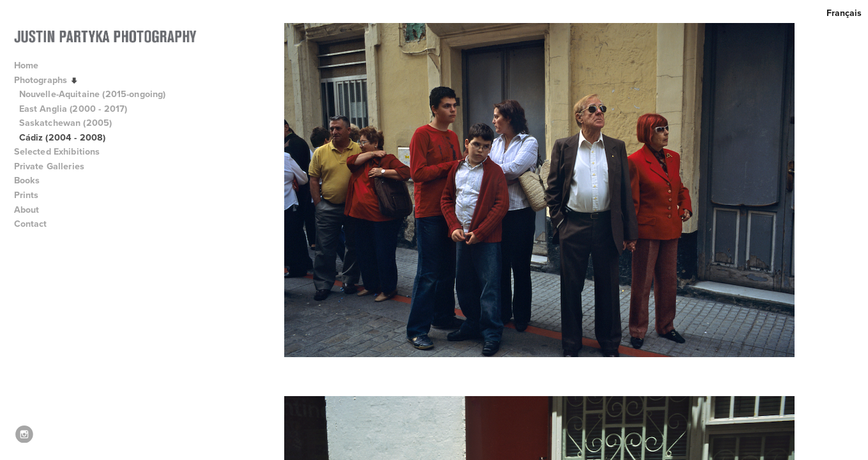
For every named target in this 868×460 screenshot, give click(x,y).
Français (844, 13)
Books (33, 180)
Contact (31, 224)
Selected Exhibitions (63, 151)
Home (27, 65)
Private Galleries (49, 166)
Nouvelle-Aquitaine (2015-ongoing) (93, 94)
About (33, 210)
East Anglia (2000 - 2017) (73, 109)
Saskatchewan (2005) (66, 123)
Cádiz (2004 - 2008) (63, 137)
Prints (27, 195)
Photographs (47, 80)
